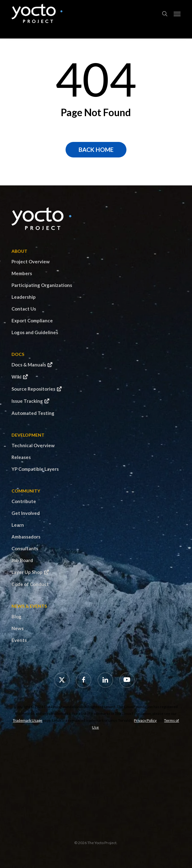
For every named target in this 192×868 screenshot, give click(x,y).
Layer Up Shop (27, 572)
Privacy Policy (145, 720)
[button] (177, 14)
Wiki (16, 377)
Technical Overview (33, 445)
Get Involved (26, 513)
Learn (18, 525)
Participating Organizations (42, 285)
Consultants (25, 548)
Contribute (24, 501)
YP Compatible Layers (35, 469)
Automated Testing (33, 413)
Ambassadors (26, 537)
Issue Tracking (27, 401)
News (18, 628)
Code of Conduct (30, 584)
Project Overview (31, 261)
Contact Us (24, 309)
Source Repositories (33, 389)
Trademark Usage (27, 720)
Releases (21, 457)
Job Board (22, 560)
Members (22, 273)
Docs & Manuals (29, 365)
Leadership (24, 297)
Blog (16, 616)
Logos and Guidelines (35, 332)
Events (19, 640)
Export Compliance (32, 320)
